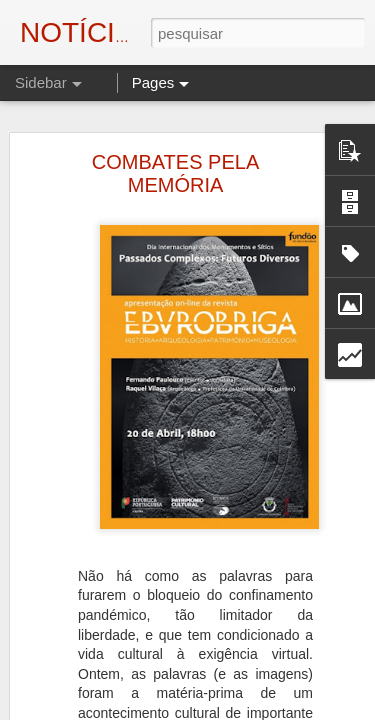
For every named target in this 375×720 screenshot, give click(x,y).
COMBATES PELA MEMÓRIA (175, 118)
